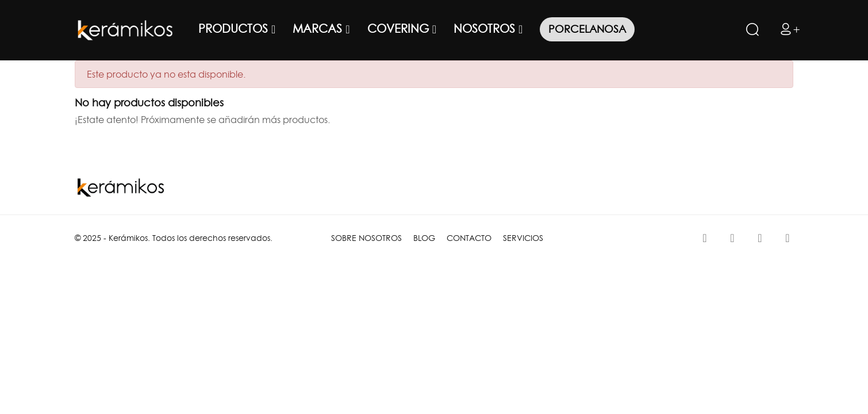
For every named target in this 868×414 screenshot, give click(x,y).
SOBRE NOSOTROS (366, 238)
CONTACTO (469, 238)
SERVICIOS (523, 238)
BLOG (424, 238)
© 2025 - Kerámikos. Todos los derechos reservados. (174, 238)
